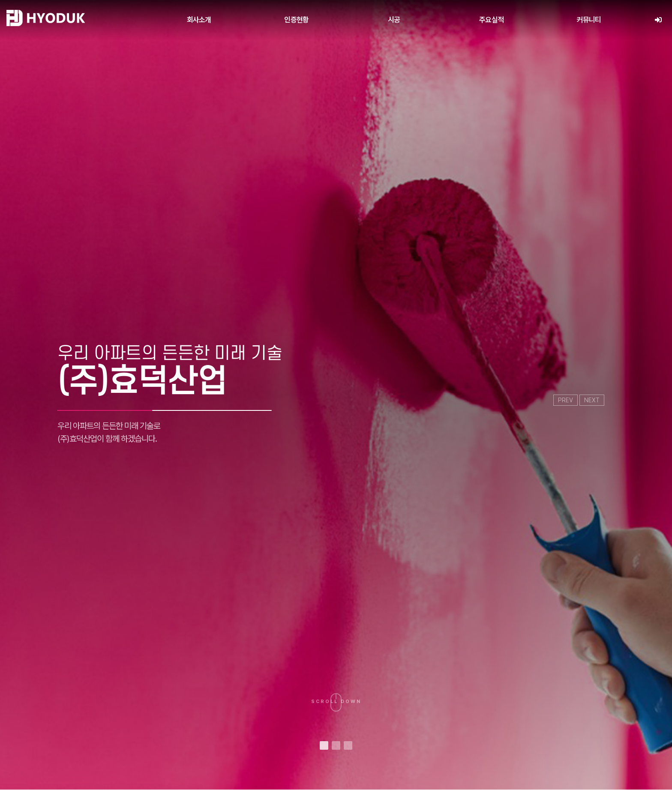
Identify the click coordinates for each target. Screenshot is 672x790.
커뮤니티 (589, 20)
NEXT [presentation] (592, 400)
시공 (394, 20)
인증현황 (296, 20)
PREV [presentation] (565, 400)
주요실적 (491, 20)
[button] (324, 745)
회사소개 (199, 20)
